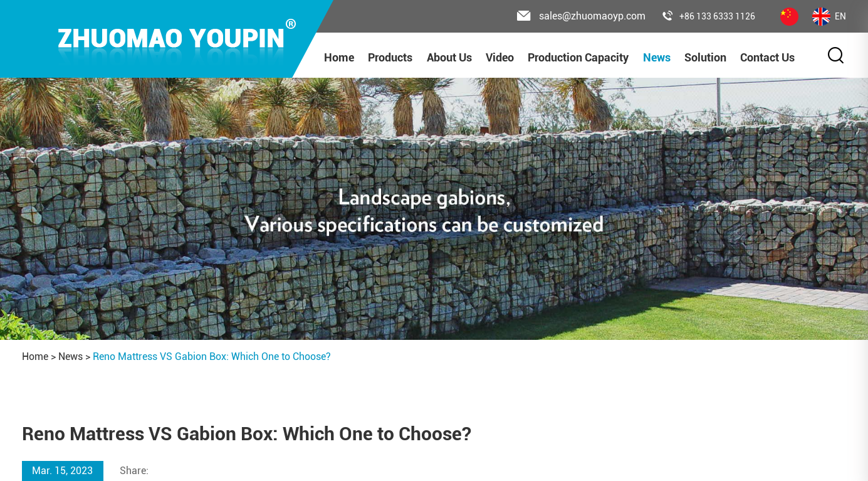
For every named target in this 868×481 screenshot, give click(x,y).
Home (339, 57)
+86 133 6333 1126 (709, 16)
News (657, 57)
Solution (705, 57)
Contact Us (767, 57)
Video (500, 57)
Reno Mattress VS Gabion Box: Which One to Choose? (212, 357)
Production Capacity (578, 57)
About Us (449, 57)
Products (390, 57)
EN (829, 17)
